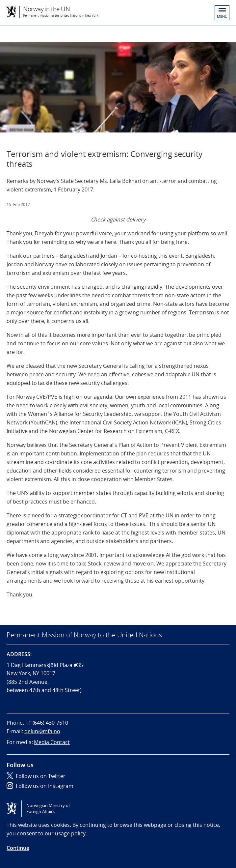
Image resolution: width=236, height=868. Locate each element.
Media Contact (52, 742)
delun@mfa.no (42, 731)
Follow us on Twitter (36, 776)
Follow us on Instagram (40, 786)
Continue (18, 848)
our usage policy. (66, 833)
